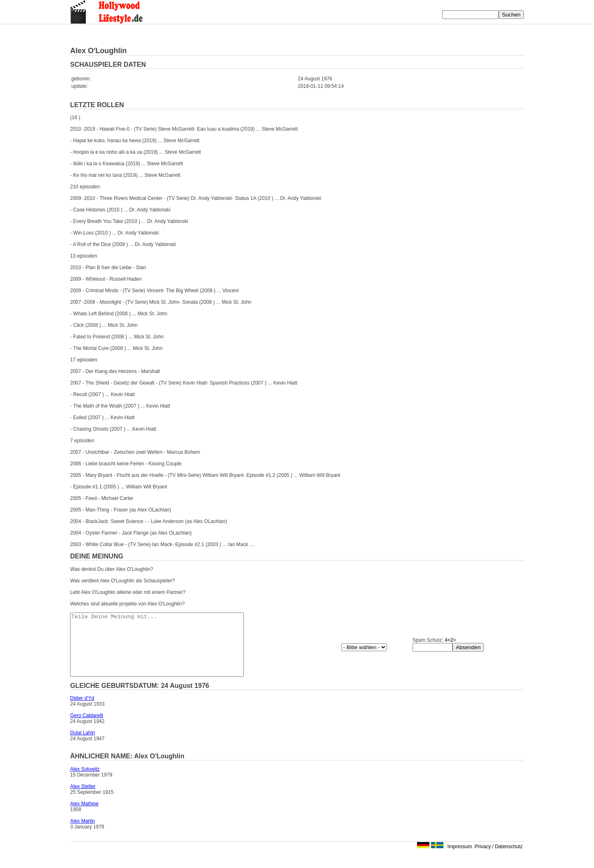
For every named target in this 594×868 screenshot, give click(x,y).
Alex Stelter (83, 799)
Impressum (460, 859)
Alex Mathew (84, 816)
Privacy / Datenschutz (499, 859)
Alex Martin (82, 833)
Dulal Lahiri (82, 745)
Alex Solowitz (85, 781)
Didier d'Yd (82, 711)
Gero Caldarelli (87, 728)
